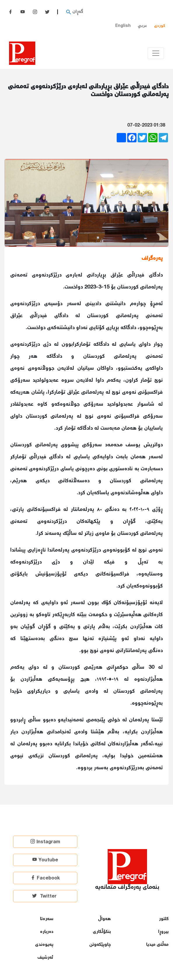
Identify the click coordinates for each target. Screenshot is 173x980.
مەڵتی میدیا (157, 945)
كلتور (164, 919)
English (123, 26)
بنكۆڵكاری (102, 932)
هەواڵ (104, 919)
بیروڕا (163, 932)
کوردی (160, 26)
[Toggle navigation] (156, 53)
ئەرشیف (45, 958)
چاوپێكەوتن (100, 945)
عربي (142, 26)
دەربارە (47, 932)
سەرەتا (47, 919)
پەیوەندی (44, 945)
